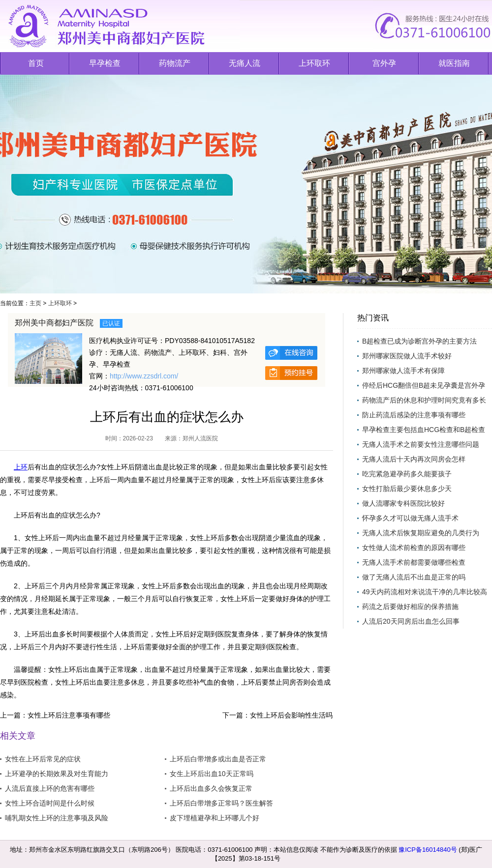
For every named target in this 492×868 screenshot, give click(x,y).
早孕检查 (105, 63)
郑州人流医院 (200, 438)
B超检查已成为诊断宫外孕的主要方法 (419, 341)
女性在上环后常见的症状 (43, 759)
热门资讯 (373, 318)
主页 (35, 303)
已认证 (111, 323)
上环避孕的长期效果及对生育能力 (57, 774)
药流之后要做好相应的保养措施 (410, 607)
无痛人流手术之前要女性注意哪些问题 (421, 444)
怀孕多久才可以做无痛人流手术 (410, 518)
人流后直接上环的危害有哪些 (50, 788)
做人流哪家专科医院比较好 (403, 503)
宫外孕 (384, 63)
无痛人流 (245, 63)
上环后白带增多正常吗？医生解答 (221, 803)
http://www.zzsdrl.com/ (144, 376)
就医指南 (454, 63)
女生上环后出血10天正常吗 (212, 774)
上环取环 (314, 63)
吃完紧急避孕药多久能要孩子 (407, 474)
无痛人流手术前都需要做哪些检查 (414, 562)
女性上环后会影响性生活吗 (291, 715)
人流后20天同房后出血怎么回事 (411, 621)
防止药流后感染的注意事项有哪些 (414, 415)
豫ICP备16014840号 (428, 850)
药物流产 (175, 63)
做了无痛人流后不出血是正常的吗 (414, 577)
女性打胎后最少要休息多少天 (407, 489)
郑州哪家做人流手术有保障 (403, 371)
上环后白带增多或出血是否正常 (218, 759)
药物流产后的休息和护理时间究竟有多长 (424, 400)
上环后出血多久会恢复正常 (211, 788)
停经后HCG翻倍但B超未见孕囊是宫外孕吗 (424, 387)
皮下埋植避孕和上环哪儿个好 (215, 818)
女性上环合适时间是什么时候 (50, 803)
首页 (36, 63)
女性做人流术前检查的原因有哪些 (414, 548)
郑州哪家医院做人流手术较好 (407, 356)
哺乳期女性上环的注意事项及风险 (57, 818)
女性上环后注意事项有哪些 (69, 715)
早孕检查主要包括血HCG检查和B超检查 (424, 430)
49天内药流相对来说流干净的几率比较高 (425, 592)
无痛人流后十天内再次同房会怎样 (414, 459)
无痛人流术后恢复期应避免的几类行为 (421, 533)
